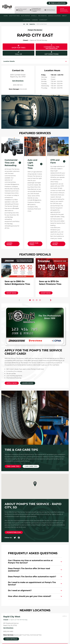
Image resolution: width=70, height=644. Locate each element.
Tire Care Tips (13, 466)
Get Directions (47, 53)
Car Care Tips (31, 466)
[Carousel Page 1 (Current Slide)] (30, 300)
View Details (11, 639)
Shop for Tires (34, 244)
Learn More (9, 244)
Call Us (18, 54)
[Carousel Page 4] (40, 300)
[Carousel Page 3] (37, 300)
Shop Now (11, 293)
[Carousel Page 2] (33, 300)
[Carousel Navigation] (35, 300)
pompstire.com (14, 532)
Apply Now (12, 383)
